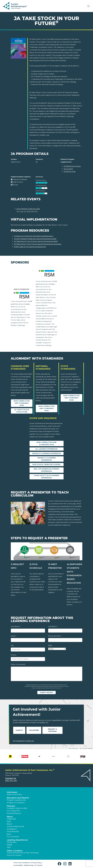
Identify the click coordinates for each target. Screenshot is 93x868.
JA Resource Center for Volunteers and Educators (33, 236)
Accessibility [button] (18, 865)
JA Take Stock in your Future (22, 411)
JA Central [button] (39, 865)
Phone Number (55, 636)
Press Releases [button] (13, 832)
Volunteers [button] (12, 792)
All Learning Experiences (46, 449)
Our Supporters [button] (13, 811)
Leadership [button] (11, 819)
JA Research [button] (12, 829)
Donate (19, 730)
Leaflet (70, 748)
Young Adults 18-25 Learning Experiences (46, 477)
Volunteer (34, 730)
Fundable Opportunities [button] (17, 808)
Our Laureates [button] (13, 837)
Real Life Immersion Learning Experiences (46, 470)
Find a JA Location (14, 855)
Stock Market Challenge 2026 (28, 209)
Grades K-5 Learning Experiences (46, 453)
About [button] (10, 817)
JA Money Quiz (70, 171)
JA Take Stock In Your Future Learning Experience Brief (36, 241)
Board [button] (9, 824)
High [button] (9, 847)
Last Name (53, 626)
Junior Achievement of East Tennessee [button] (23, 853)
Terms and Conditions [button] (22, 863)
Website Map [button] (29, 865)
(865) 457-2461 (11, 781)
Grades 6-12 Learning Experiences (47, 459)
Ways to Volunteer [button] (14, 794)
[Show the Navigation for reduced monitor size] (88, 6)
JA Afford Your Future (72, 166)
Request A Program (52, 730)
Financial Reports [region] (14, 813)
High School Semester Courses (46, 464)
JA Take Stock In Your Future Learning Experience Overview (38, 244)
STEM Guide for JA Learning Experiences (30, 247)
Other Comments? (18, 664)
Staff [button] (9, 821)
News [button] (9, 834)
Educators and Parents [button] (18, 798)
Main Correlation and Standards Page (22, 403)
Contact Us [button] (11, 778)
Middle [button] (10, 845)
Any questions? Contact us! (23, 741)
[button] (60, 864)
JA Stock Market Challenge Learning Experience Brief (35, 239)
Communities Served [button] (15, 826)
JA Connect (68, 169)
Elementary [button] (12, 842)
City (12, 645)
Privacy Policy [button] (36, 863)
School (13, 655)
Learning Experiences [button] (17, 840)
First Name (16, 626)
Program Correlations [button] (16, 803)
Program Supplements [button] (16, 800)
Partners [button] (11, 806)
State (50, 645)
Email (13, 636)
